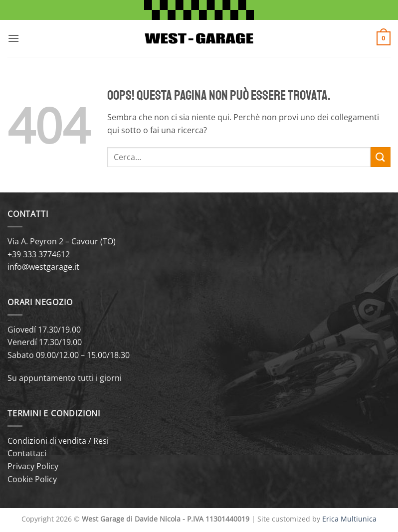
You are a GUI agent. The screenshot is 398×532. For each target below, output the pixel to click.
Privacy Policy (33, 466)
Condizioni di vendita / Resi (58, 441)
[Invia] (381, 157)
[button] (13, 38)
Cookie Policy (32, 479)
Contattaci (27, 453)
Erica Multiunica (349, 519)
